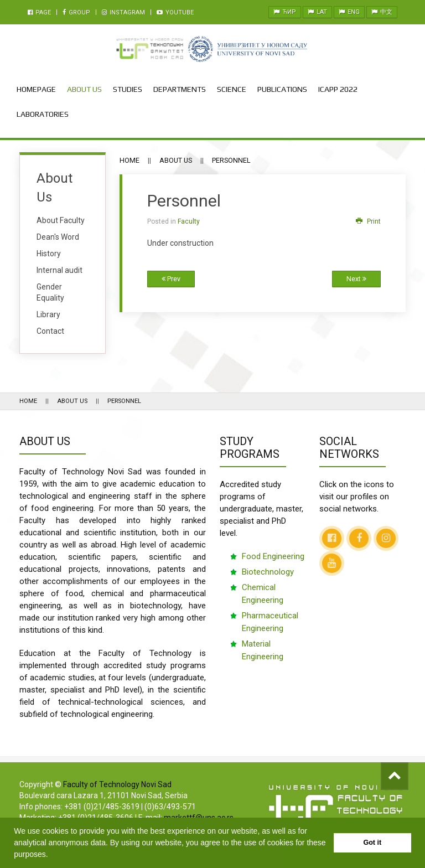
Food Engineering (273, 556)
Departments (180, 89)
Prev (171, 279)
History (49, 254)
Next (356, 279)
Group (76, 12)
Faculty (189, 221)
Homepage (36, 89)
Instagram (123, 12)
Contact (50, 331)
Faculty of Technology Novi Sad (117, 784)
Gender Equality (50, 292)
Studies (128, 89)
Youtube (175, 12)
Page (39, 12)
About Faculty (61, 220)
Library (48, 314)
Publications (282, 89)
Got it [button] (372, 843)
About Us (84, 89)
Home (129, 160)
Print (368, 221)
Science (232, 89)
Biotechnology (268, 572)
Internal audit (59, 270)
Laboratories (43, 114)
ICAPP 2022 (338, 89)
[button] (52, 855)
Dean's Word (58, 237)
